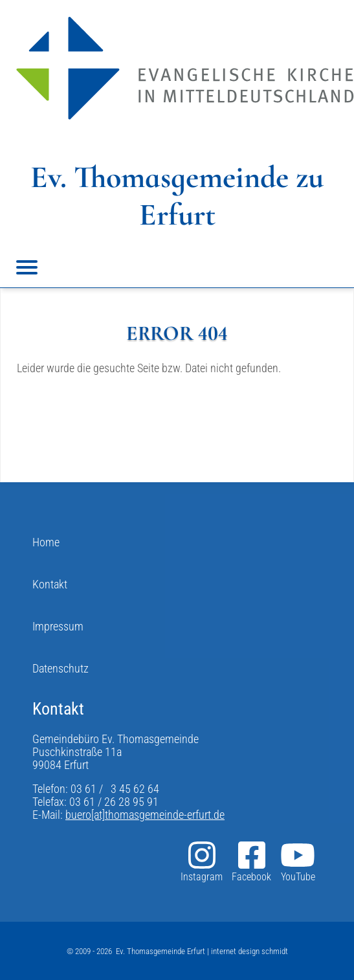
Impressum (58, 627)
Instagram (202, 861)
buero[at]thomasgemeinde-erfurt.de (145, 815)
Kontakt (50, 585)
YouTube (298, 861)
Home (46, 542)
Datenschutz (61, 669)
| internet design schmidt (247, 951)
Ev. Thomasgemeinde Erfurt (160, 951)
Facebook (251, 861)
